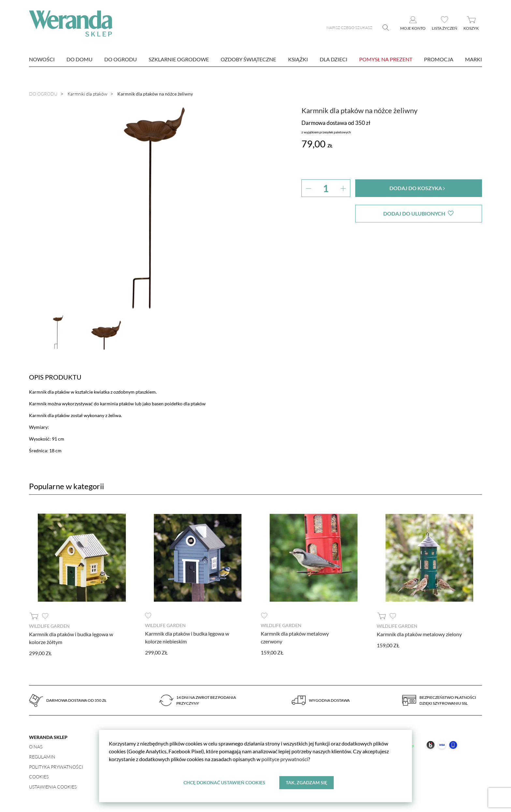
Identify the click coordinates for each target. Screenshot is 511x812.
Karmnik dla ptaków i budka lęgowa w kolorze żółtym (71, 638)
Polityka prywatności (56, 767)
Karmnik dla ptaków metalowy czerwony (295, 637)
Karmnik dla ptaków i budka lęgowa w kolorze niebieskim (187, 637)
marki (474, 59)
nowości (42, 59)
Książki (298, 59)
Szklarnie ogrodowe (179, 59)
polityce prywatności (285, 759)
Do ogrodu (121, 59)
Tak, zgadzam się (307, 782)
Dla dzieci (334, 59)
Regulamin (42, 757)
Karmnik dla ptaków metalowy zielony (419, 634)
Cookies (39, 777)
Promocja (439, 59)
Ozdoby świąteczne (248, 59)
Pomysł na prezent (386, 59)
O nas (36, 747)
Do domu (80, 59)
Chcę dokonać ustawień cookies (224, 782)
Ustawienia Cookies (53, 787)
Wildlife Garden (49, 626)
